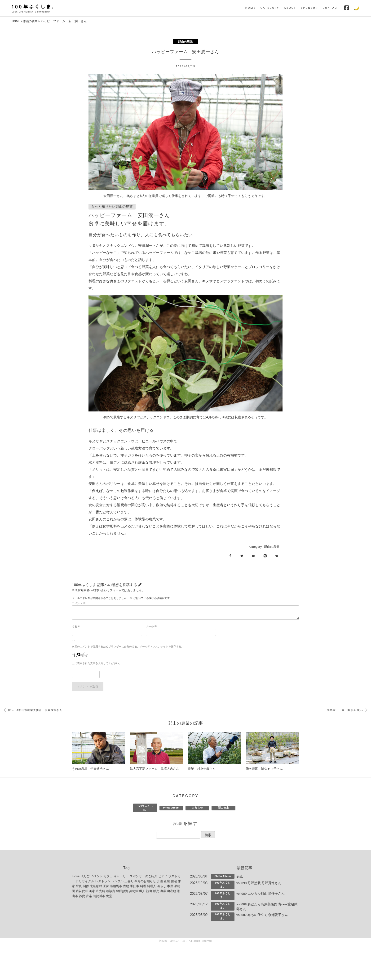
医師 (106, 887)
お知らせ (197, 809)
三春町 (129, 882)
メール (151, 627)
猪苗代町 (82, 892)
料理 (143, 887)
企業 (167, 882)
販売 (156, 892)
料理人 (152, 887)
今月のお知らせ (145, 882)
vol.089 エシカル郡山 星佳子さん (261, 895)
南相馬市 (116, 887)
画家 (92, 892)
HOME (251, 8)
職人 (142, 892)
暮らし (162, 887)
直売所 (100, 892)
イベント (97, 877)
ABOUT (290, 8)
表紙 (240, 877)
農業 (163, 892)
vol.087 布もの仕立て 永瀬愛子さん (262, 916)
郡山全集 (224, 809)
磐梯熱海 (122, 892)
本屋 (170, 887)
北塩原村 (96, 887)
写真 (79, 887)
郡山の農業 (32, 21)
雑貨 (82, 897)
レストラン (103, 882)
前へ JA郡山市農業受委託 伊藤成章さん (33, 711)
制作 (86, 887)
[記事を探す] (178, 836)
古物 (126, 887)
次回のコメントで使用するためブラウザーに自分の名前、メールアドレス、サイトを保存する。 (128, 648)
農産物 (172, 892)
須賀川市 (99, 897)
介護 (160, 882)
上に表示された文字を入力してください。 (97, 664)
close (76, 877)
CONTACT (331, 8)
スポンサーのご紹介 (144, 877)
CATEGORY (270, 8)
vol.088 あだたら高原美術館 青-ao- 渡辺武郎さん (267, 908)
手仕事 (135, 887)
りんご (85, 877)
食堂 (109, 897)
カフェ (108, 877)
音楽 (89, 897)
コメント (79, 604)
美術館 (134, 892)
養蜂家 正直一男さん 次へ (347, 711)
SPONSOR (309, 8)
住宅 (174, 882)
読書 (149, 892)
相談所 (111, 892)
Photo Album (171, 809)
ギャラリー (121, 877)
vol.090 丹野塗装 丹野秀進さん (259, 884)
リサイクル (86, 882)
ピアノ (163, 877)
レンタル (117, 882)
